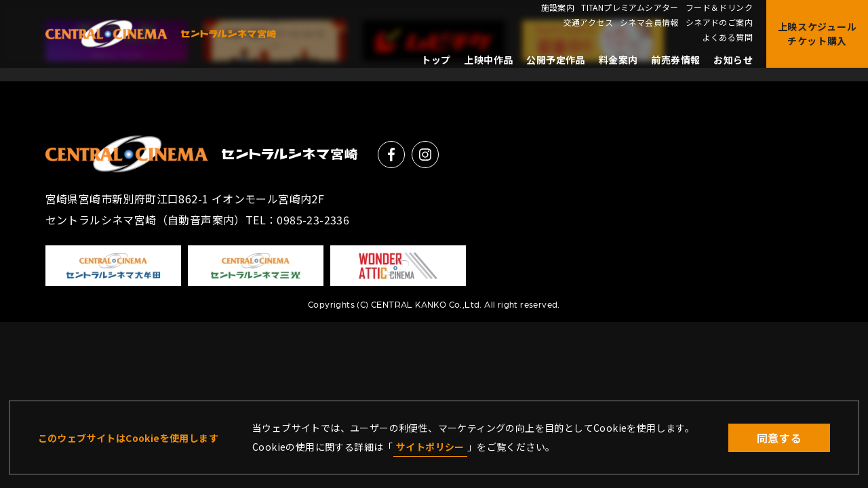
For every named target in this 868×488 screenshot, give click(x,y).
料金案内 (618, 60)
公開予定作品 (555, 60)
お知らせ (733, 60)
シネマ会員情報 (649, 22)
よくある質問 (728, 37)
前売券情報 (675, 60)
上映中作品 (488, 60)
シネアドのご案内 (719, 22)
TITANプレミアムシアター (630, 7)
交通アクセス (588, 22)
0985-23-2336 (313, 220)
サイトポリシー (430, 447)
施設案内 (558, 7)
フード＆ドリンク (719, 7)
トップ (436, 60)
